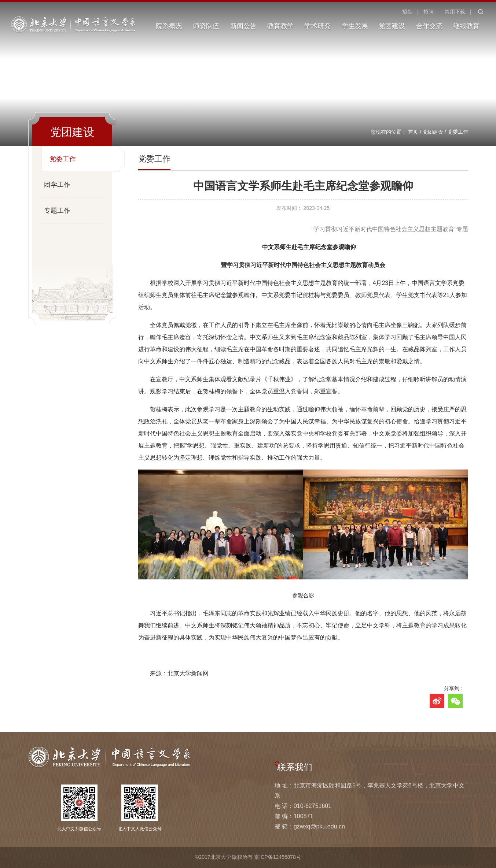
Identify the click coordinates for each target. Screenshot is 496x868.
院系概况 (169, 26)
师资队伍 (206, 26)
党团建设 (392, 26)
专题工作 (57, 211)
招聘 (429, 12)
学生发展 (355, 26)
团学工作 (57, 185)
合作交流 (429, 26)
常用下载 (455, 12)
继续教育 (466, 26)
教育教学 (280, 26)
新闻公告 (243, 26)
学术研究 (317, 26)
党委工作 (458, 132)
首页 (413, 132)
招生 (407, 12)
